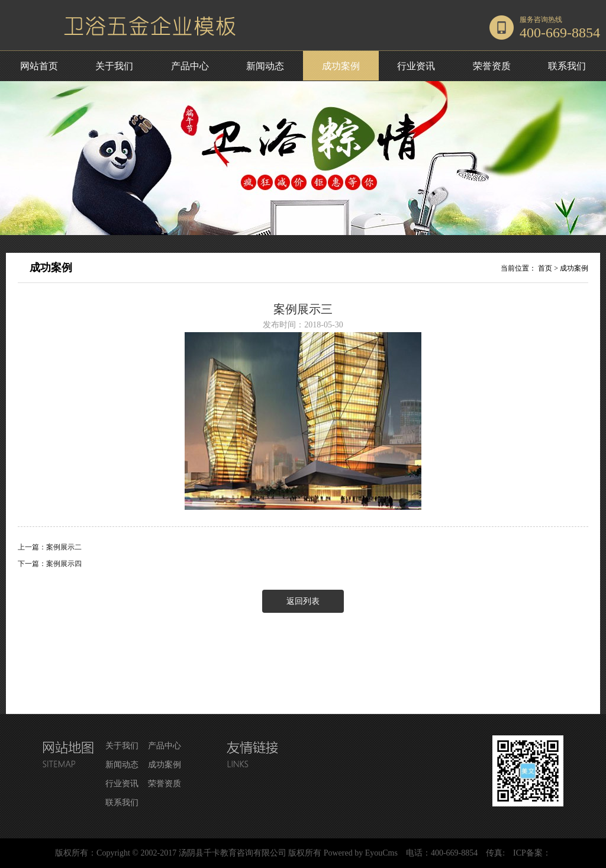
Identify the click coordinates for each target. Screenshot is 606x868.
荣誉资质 (492, 66)
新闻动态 (265, 66)
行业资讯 (416, 66)
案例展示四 (64, 564)
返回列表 (303, 601)
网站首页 (39, 66)
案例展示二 (64, 547)
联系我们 (567, 66)
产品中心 (190, 66)
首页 (545, 268)
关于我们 (114, 66)
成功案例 (341, 66)
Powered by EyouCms (360, 853)
